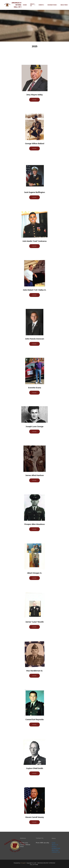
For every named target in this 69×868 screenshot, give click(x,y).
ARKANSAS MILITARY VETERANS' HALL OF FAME (19, 5)
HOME (25, 5)
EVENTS (41, 5)
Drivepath (23, 863)
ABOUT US (32, 5)
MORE (34, 102)
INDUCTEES (64, 5)
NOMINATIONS (52, 5)
